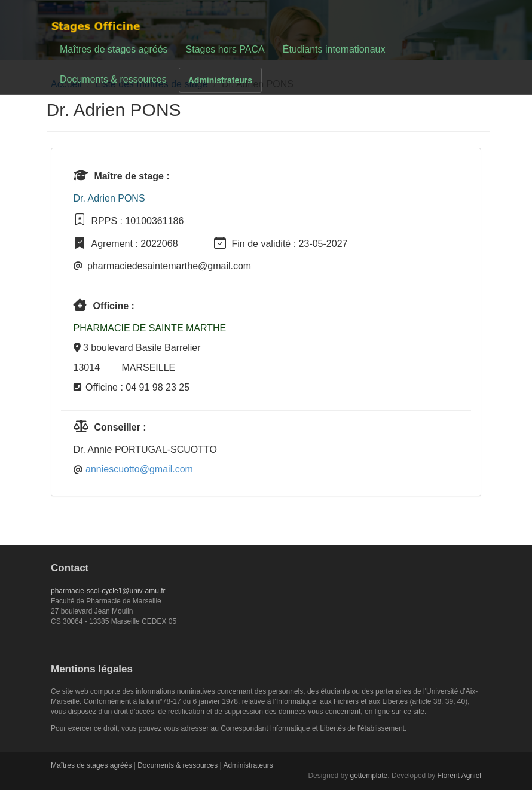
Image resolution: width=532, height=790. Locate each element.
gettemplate (369, 776)
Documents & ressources (113, 79)
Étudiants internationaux (334, 49)
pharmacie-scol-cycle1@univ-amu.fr (108, 591)
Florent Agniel (459, 776)
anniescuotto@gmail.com (139, 469)
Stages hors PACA (225, 49)
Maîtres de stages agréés (114, 49)
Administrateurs (220, 80)
